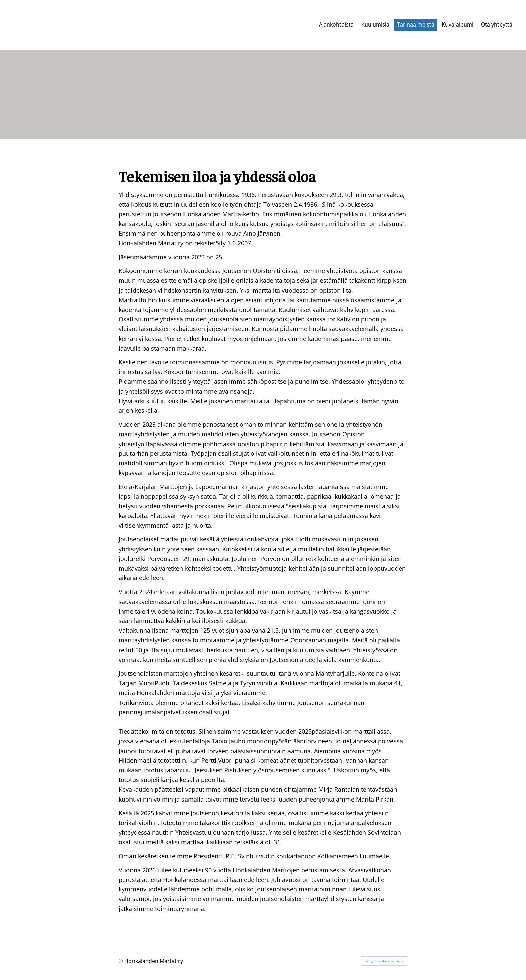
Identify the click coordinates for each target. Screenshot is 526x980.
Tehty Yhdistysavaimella (384, 961)
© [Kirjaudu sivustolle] (122, 961)
